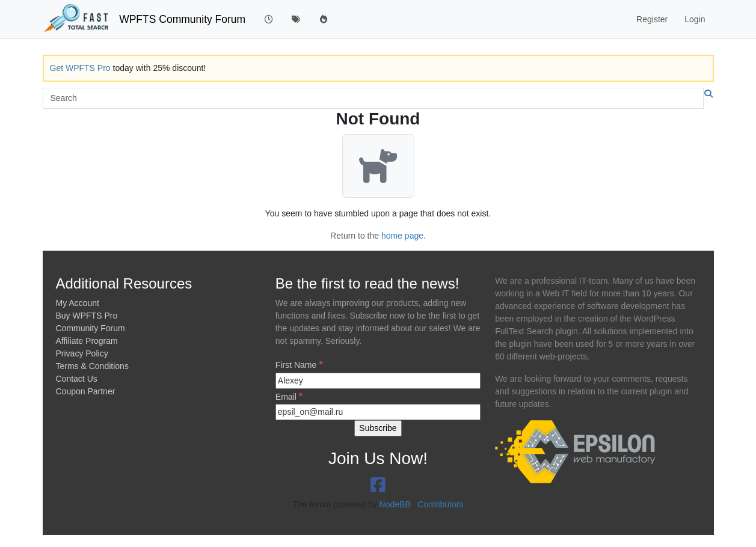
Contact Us (77, 379)
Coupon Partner (86, 391)
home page (402, 236)
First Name (299, 365)
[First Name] (378, 381)
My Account (78, 303)
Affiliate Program (87, 341)
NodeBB (395, 504)
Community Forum (91, 328)
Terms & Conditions (92, 366)
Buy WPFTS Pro (87, 316)
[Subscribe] (378, 428)
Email (289, 396)
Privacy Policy (82, 353)
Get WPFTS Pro (80, 68)
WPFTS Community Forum (182, 19)
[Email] (378, 412)
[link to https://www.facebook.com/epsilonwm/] (378, 485)
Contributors (440, 504)
